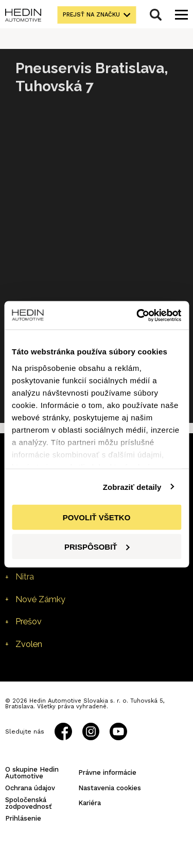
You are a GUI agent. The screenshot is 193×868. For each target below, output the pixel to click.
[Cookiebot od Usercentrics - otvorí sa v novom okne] (137, 315)
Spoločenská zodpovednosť (29, 803)
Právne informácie (107, 772)
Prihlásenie (23, 818)
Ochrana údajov (30, 788)
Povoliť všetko (97, 517)
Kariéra (90, 803)
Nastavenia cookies (110, 788)
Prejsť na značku (91, 15)
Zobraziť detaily (132, 487)
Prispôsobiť (97, 546)
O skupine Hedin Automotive (32, 773)
